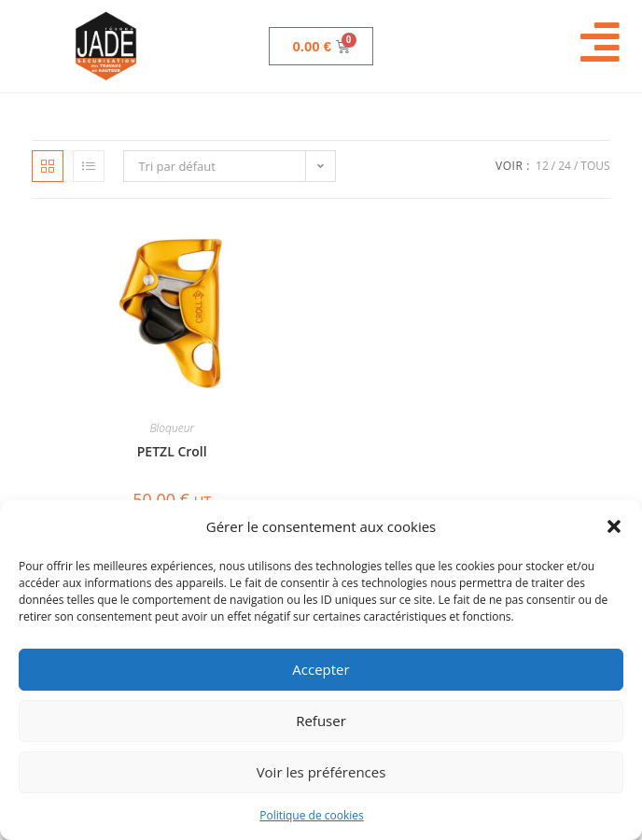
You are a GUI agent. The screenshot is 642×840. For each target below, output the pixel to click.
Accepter (321, 669)
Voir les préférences (321, 772)
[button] (614, 526)
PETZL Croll (172, 451)
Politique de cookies (312, 815)
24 (565, 166)
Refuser (321, 721)
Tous (595, 166)
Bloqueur (172, 428)
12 (542, 166)
